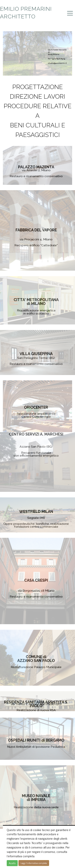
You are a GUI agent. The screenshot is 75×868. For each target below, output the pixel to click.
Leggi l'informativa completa (34, 863)
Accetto (12, 863)
